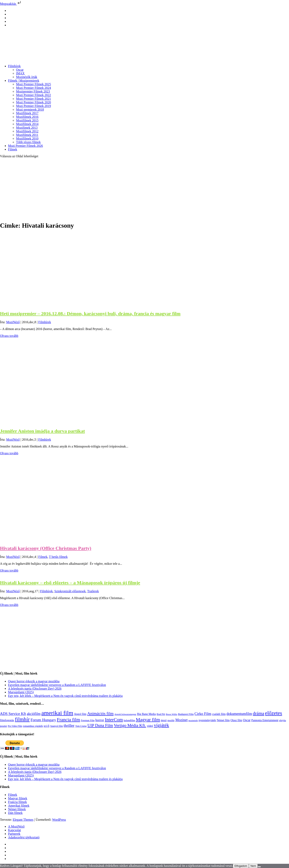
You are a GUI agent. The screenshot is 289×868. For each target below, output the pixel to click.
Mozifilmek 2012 (27, 131)
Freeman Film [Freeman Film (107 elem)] (88, 720)
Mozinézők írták (27, 77)
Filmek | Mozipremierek (24, 81)
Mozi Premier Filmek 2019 (34, 106)
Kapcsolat (14, 830)
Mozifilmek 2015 (27, 120)
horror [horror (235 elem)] (100, 720)
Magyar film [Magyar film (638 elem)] (148, 720)
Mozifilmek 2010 (27, 138)
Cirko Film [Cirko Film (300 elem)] (203, 714)
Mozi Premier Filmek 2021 (34, 99)
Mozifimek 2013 (27, 128)
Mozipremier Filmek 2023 (33, 91)
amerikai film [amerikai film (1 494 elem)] (57, 713)
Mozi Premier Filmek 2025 (34, 84)
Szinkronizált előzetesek (70, 591)
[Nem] (259, 867)
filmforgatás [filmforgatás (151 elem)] (7, 720)
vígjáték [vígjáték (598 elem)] (162, 725)
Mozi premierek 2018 (30, 110)
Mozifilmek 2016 (27, 117)
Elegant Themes (23, 820)
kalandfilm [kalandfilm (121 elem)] (129, 720)
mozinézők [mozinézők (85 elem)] (193, 720)
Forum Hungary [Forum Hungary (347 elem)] (43, 720)
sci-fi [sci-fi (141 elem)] (46, 726)
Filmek (13, 149)
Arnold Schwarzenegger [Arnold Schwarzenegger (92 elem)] (125, 714)
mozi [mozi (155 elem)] (164, 720)
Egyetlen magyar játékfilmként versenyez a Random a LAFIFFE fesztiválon (57, 685)
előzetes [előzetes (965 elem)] (273, 713)
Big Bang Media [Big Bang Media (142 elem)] (146, 714)
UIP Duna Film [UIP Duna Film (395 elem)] (100, 725)
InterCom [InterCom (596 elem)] (114, 720)
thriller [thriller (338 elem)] (69, 725)
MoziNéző (13, 322)
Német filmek (17, 809)
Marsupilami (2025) (21, 692)
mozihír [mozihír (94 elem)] (171, 720)
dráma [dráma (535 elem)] (259, 713)
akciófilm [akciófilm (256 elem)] (34, 714)
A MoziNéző (16, 826)
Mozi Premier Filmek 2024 (34, 88)
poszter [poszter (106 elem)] (4, 726)
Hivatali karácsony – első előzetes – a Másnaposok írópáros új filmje (70, 583)
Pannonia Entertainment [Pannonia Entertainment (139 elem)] (265, 720)
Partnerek (14, 834)
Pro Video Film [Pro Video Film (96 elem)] (15, 726)
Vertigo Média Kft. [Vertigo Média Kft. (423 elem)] (130, 725)
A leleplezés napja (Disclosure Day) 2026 (35, 689)
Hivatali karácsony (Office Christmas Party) (46, 548)
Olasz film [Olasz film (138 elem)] (236, 720)
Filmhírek (14, 66)
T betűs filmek (58, 557)
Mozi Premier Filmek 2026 (25, 146)
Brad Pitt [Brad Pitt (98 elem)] (161, 714)
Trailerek (93, 591)
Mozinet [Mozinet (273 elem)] (182, 720)
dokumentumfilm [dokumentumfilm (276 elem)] (239, 714)
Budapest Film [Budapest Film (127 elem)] (186, 714)
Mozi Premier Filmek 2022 (34, 95)
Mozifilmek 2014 (27, 124)
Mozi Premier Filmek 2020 (34, 102)
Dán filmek (15, 813)
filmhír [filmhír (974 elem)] (22, 719)
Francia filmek (17, 802)
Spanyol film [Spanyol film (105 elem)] (56, 726)
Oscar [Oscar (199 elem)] (247, 720)
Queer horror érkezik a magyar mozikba (34, 681)
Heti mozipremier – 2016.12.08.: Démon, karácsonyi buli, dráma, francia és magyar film (90, 314)
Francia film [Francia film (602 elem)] (68, 720)
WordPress (59, 820)
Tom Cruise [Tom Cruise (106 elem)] (81, 726)
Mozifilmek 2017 (27, 113)
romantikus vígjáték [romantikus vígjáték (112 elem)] (33, 726)
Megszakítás (11, 4)
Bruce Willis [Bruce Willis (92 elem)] (171, 714)
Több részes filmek (28, 142)
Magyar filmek (18, 798)
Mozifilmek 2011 (27, 135)
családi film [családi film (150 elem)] (219, 714)
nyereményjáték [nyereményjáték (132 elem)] (207, 720)
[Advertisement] (144, 189)
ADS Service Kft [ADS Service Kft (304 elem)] (13, 714)
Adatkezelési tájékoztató (24, 837)
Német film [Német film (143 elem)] (223, 720)
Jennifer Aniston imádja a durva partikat (42, 431)
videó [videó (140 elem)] (150, 726)
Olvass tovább (9, 336)
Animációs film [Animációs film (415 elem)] (100, 714)
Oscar (20, 70)
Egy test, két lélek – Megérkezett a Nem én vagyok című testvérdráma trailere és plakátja (65, 696)
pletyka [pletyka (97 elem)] (283, 720)
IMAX (20, 73)
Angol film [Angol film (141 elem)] (80, 714)
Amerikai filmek (19, 806)
